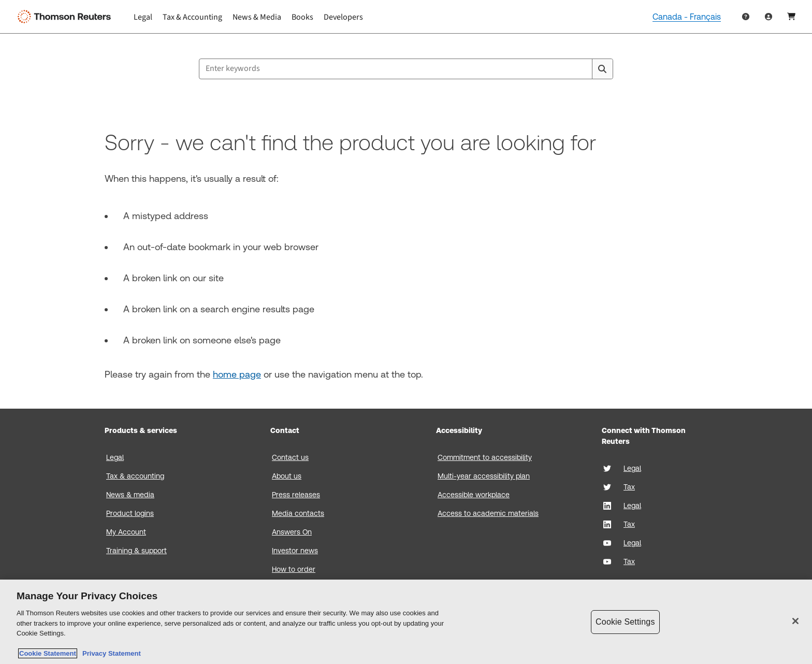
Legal (115, 457)
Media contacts (298, 513)
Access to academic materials (488, 513)
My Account (126, 532)
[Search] (602, 69)
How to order (294, 569)
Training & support (136, 551)
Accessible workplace (474, 495)
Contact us (290, 457)
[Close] (795, 621)
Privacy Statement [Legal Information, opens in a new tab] (110, 653)
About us (287, 476)
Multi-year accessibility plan (484, 476)
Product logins (130, 513)
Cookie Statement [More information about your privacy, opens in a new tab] (48, 653)
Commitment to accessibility (485, 457)
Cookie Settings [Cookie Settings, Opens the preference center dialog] (625, 622)
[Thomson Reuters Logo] (66, 17)
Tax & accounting (135, 476)
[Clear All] (582, 69)
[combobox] (406, 69)
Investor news (295, 551)
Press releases (296, 495)
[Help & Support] (746, 17)
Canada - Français (687, 17)
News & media (130, 495)
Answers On (292, 532)
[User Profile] (769, 17)
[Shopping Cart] (791, 17)
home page (237, 374)
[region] (406, 622)
